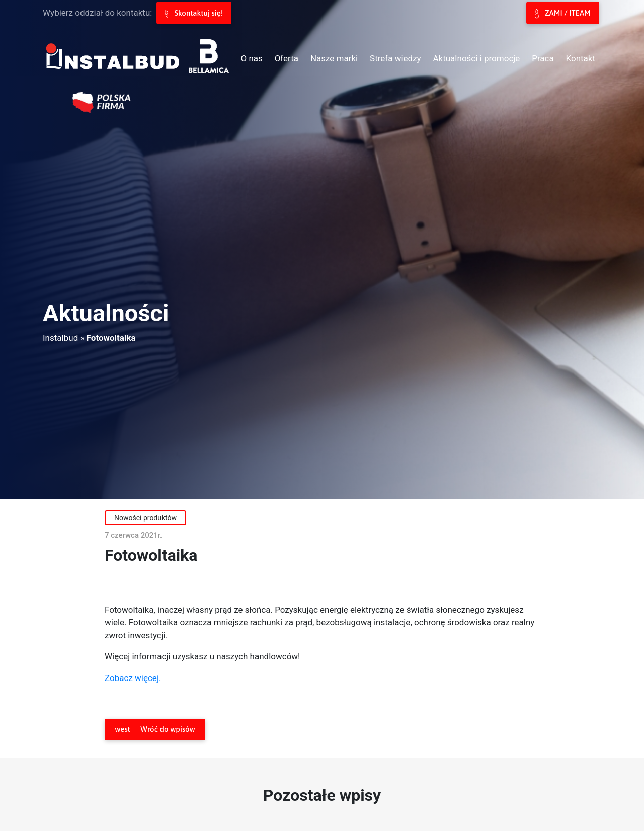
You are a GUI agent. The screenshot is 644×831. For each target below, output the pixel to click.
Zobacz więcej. (133, 678)
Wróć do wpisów (155, 730)
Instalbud (60, 338)
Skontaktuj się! (194, 13)
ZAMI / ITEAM (562, 14)
